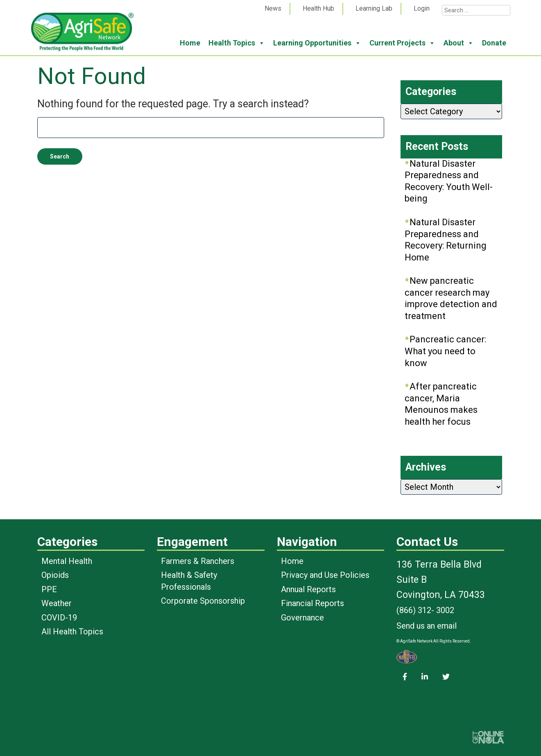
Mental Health (67, 561)
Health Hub (318, 8)
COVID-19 (59, 618)
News (273, 8)
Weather (57, 603)
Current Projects (402, 43)
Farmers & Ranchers (198, 561)
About (459, 43)
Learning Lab (374, 8)
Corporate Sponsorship (203, 601)
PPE (49, 589)
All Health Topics (72, 632)
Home (190, 43)
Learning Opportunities (317, 43)
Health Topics (237, 43)
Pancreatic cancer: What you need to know (445, 351)
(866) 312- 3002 (425, 610)
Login (422, 8)
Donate (494, 43)
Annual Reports (308, 589)
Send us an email (427, 626)
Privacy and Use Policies (325, 575)
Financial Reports (312, 603)
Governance (302, 618)
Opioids (55, 575)
